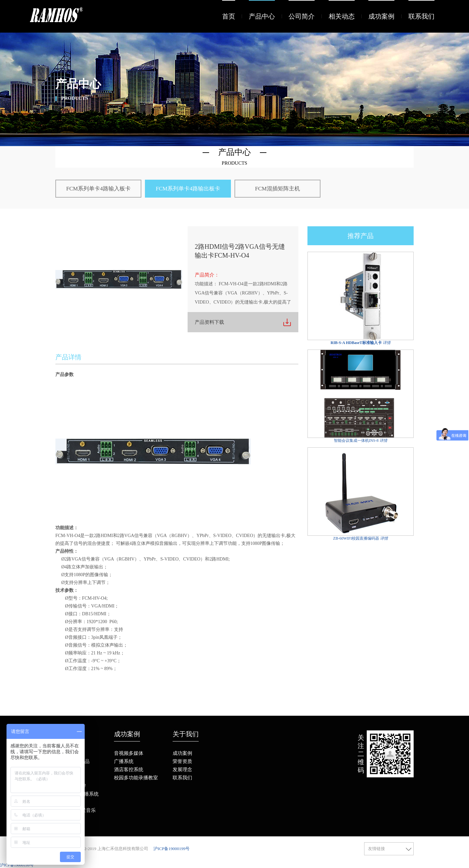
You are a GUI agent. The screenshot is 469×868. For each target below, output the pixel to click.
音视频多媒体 (129, 753)
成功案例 (381, 16)
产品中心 (262, 16)
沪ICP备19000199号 (171, 849)
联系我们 (421, 16)
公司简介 (302, 16)
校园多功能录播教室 (136, 778)
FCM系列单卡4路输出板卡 (188, 189)
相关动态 (342, 16)
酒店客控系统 (129, 770)
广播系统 (124, 761)
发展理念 (182, 770)
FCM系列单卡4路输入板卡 (98, 189)
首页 (229, 16)
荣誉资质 (182, 761)
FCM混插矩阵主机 (277, 189)
